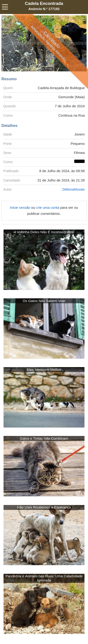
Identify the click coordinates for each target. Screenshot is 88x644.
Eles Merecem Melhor (44, 370)
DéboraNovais (74, 189)
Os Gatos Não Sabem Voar (44, 301)
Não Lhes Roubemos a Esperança (44, 507)
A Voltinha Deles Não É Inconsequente (44, 232)
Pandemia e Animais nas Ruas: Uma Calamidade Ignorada (44, 578)
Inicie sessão (21, 207)
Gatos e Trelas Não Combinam (44, 438)
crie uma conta (48, 207)
